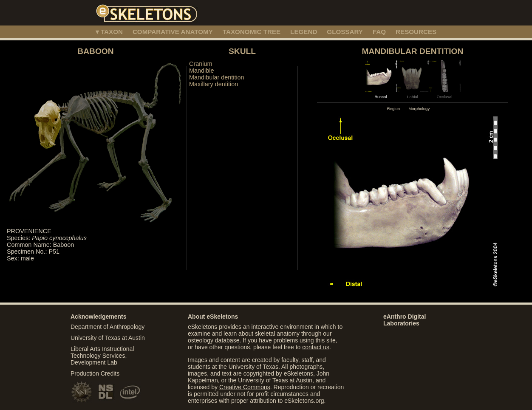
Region (393, 109)
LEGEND (304, 32)
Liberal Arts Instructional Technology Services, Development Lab (102, 356)
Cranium (201, 64)
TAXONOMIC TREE (252, 32)
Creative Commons (245, 387)
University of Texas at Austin (108, 338)
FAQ (379, 32)
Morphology (419, 109)
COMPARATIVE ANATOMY (173, 32)
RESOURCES (416, 32)
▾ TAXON (109, 32)
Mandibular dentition (217, 77)
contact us (316, 347)
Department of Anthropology (108, 327)
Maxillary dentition (214, 84)
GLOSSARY (345, 32)
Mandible (201, 71)
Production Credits (95, 373)
